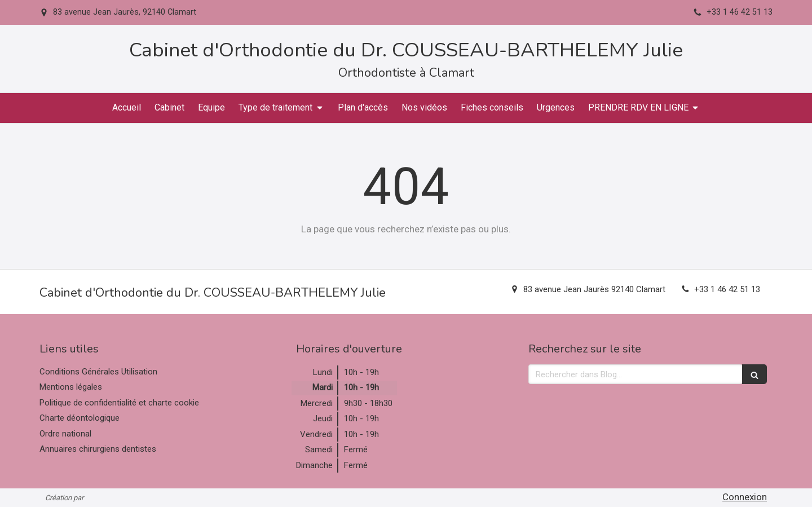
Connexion (745, 497)
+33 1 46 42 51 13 (727, 289)
